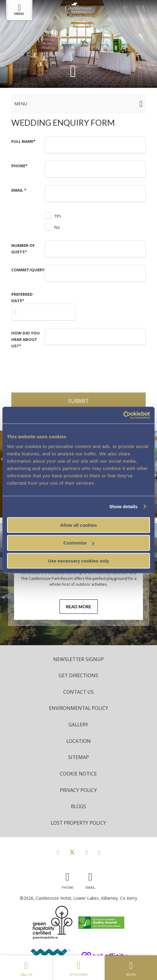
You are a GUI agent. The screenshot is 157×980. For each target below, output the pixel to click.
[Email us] (90, 879)
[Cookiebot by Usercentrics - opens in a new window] (123, 415)
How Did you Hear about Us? (26, 339)
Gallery (78, 725)
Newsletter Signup (78, 659)
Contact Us (78, 692)
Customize (79, 543)
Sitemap (78, 757)
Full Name (23, 141)
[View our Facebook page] (58, 852)
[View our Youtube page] (99, 852)
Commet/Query (29, 270)
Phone (19, 166)
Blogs (78, 806)
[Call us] (68, 879)
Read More (79, 607)
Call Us (26, 967)
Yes (58, 216)
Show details (124, 506)
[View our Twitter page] (72, 852)
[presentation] (91, 368)
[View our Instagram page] (86, 852)
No (57, 227)
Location (78, 741)
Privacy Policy (78, 790)
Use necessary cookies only (78, 561)
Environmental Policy (78, 708)
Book (131, 967)
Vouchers (79, 967)
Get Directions (78, 675)
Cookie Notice (78, 774)
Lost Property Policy (78, 823)
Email (19, 190)
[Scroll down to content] (73, 70)
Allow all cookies (79, 525)
